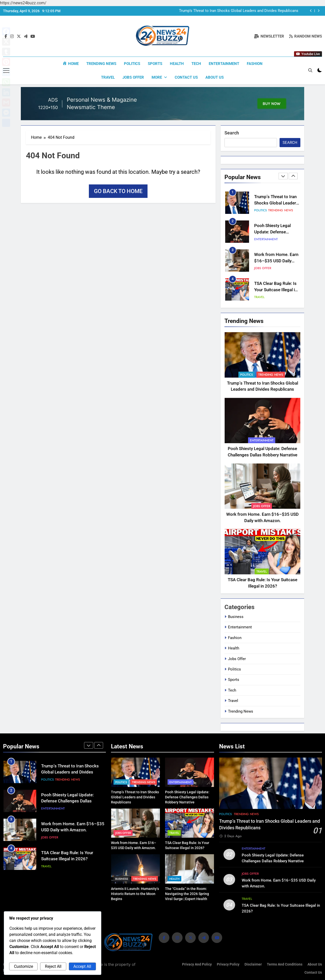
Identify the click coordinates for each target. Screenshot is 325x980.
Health (177, 64)
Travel (108, 77)
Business (236, 616)
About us (215, 77)
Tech (196, 64)
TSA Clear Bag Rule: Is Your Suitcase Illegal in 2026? (276, 289)
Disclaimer (253, 964)
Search (232, 133)
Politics (132, 64)
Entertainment (224, 64)
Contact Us (186, 77)
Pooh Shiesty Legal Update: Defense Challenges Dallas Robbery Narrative (67, 801)
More (157, 77)
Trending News (101, 64)
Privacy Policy (228, 964)
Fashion (255, 64)
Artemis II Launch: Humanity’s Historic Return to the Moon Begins (135, 893)
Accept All (82, 966)
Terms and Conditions (285, 964)
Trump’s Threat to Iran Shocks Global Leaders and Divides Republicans (239, 11)
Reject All (53, 966)
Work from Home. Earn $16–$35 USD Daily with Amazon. (276, 260)
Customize (23, 966)
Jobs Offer (133, 77)
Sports (155, 64)
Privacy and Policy (197, 964)
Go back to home (118, 191)
